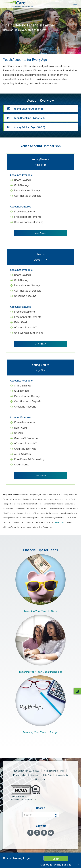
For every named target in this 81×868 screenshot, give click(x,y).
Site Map (47, 775)
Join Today (40, 233)
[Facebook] (30, 833)
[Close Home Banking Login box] (79, 865)
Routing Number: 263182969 (26, 771)
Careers (35, 775)
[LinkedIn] (37, 833)
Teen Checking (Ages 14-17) (30, 118)
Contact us (59, 522)
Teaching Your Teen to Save (40, 583)
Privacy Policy (20, 775)
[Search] (56, 814)
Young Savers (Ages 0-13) (29, 109)
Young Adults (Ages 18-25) (29, 127)
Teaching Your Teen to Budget (40, 705)
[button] (19, 4)
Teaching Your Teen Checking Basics (40, 644)
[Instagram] (44, 833)
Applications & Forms (54, 771)
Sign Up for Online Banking (56, 864)
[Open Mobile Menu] (75, 3)
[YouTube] (51, 833)
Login (56, 859)
